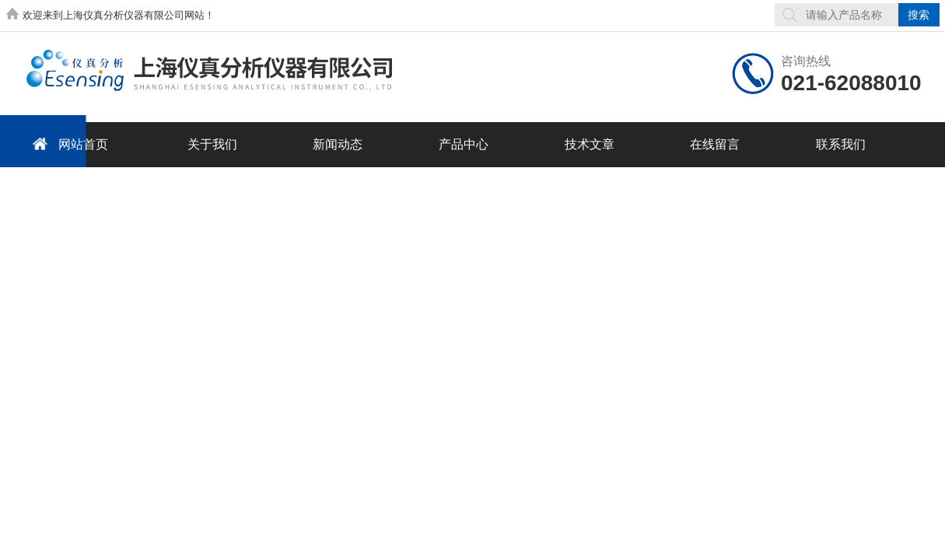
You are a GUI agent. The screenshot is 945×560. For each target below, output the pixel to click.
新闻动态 (338, 144)
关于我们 (212, 144)
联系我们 (841, 144)
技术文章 (590, 144)
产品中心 (464, 144)
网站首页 (68, 143)
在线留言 (715, 144)
